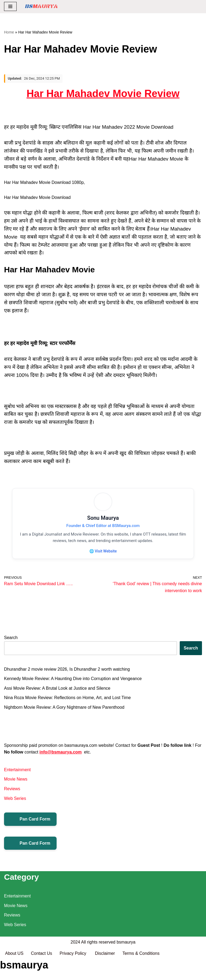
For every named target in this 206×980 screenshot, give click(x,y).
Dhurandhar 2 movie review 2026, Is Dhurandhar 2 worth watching (67, 670)
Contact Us (41, 974)
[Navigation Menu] (10, 6)
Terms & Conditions (141, 974)
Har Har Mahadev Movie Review (103, 94)
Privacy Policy (74, 974)
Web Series (15, 799)
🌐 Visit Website (103, 551)
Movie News (16, 780)
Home (9, 32)
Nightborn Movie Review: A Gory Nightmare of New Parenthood (64, 708)
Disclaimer (105, 974)
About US (14, 974)
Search (11, 638)
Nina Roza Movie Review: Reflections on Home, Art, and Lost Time (68, 698)
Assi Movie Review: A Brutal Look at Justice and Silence (57, 689)
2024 (75, 963)
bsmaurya (126, 963)
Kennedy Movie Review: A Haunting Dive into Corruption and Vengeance (73, 679)
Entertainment (17, 770)
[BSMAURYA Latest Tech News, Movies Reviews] (41, 7)
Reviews (12, 789)
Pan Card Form (30, 820)
